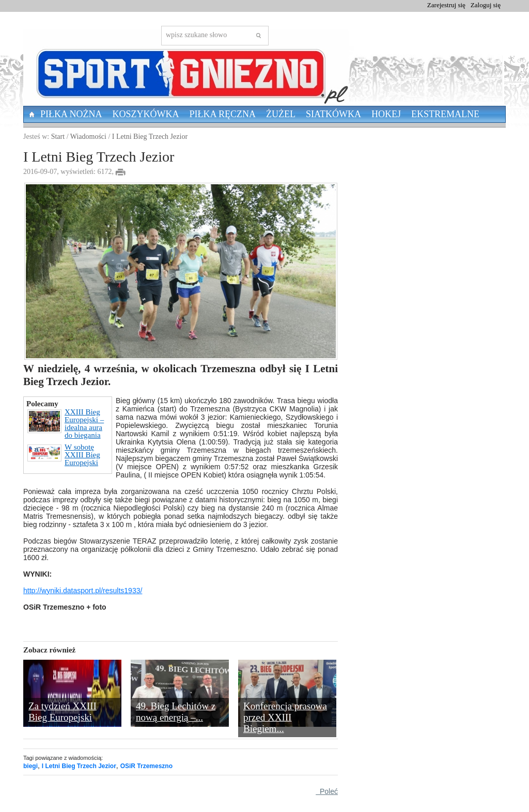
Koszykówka (146, 114)
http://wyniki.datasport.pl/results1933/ (83, 591)
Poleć (327, 791)
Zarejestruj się (446, 5)
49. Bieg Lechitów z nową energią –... (176, 712)
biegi (30, 766)
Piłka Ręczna (223, 114)
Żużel (281, 114)
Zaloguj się (486, 5)
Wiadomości (88, 137)
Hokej (386, 114)
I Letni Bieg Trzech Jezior (150, 137)
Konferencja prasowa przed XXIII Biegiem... (285, 717)
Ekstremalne (445, 114)
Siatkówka (333, 114)
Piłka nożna (71, 114)
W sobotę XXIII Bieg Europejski (64, 455)
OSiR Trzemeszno (146, 766)
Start (58, 137)
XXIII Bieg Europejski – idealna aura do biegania (66, 424)
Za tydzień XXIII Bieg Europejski (63, 712)
